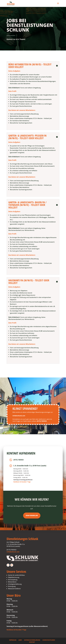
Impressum (13, 640)
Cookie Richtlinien (49, 640)
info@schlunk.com (13, 552)
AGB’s (20, 640)
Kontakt (32, 642)
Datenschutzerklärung (32, 640)
